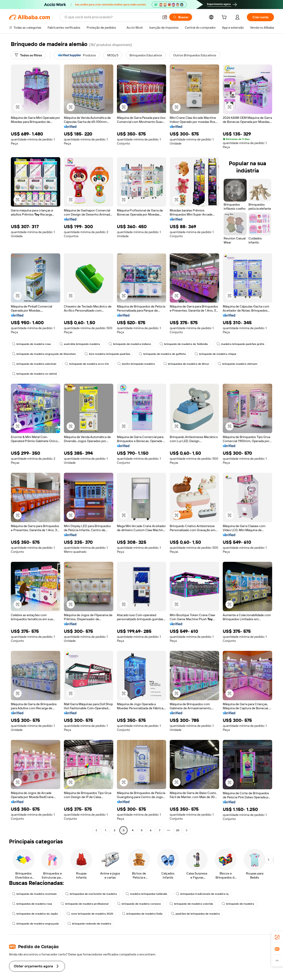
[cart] (225, 18)
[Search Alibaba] (111, 17)
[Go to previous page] (96, 830)
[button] (165, 17)
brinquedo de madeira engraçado (35, 924)
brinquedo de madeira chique (215, 354)
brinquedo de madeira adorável (34, 364)
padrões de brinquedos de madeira (195, 914)
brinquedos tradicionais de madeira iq (202, 894)
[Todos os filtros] (28, 55)
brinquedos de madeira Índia (142, 914)
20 (178, 830)
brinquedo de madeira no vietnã (34, 374)
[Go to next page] (187, 830)
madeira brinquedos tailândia (146, 894)
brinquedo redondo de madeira (89, 924)
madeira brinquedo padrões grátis (240, 344)
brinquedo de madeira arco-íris (87, 364)
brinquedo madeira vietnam (238, 364)
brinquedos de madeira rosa (32, 904)
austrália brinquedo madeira (80, 344)
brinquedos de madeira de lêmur (186, 364)
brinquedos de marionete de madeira (91, 894)
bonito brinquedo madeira (136, 364)
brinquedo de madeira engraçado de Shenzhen (44, 354)
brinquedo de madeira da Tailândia (184, 344)
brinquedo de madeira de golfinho (162, 354)
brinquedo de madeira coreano (139, 904)
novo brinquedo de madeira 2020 (90, 914)
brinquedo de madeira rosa (31, 344)
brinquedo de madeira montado (34, 894)
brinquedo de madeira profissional (85, 904)
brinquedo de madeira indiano (130, 344)
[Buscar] (181, 17)
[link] (277, 937)
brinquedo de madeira (238, 904)
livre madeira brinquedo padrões (107, 354)
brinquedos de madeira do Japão (35, 914)
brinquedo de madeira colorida (191, 904)
